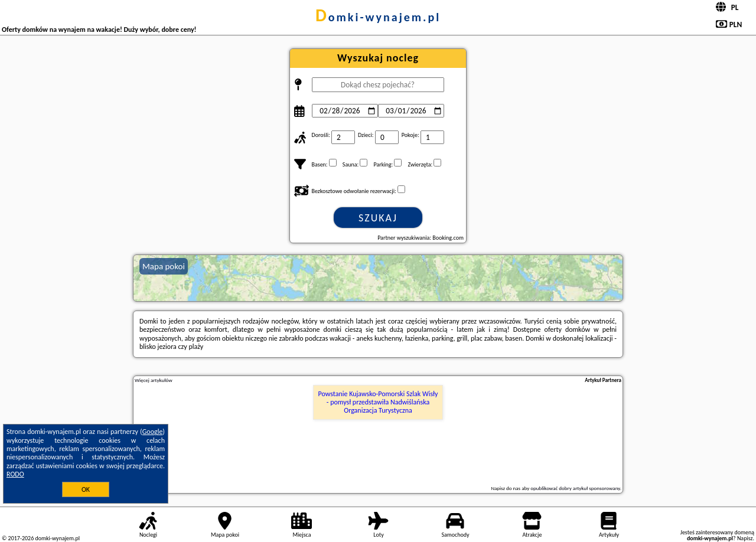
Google (153, 432)
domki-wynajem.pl (378, 17)
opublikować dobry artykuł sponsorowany (575, 488)
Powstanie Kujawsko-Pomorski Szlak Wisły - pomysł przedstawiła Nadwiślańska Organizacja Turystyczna (378, 402)
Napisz (745, 538)
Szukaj (378, 218)
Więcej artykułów (154, 380)
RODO (15, 474)
